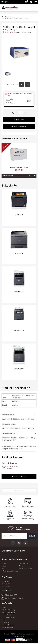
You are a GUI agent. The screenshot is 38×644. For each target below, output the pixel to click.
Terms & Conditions (8, 617)
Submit (32, 536)
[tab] (19, 415)
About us (5, 607)
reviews (17, 32)
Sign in (5, 2)
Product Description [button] (8, 415)
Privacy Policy (6, 615)
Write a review (26, 32)
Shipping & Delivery (8, 610)
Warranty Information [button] (9, 424)
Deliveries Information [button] (9, 433)
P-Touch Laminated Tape (10, 571)
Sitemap (4, 620)
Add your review (19, 476)
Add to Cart (19, 119)
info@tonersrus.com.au (13, 598)
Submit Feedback (7, 627)
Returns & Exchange (8, 612)
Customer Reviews (8, 625)
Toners (4, 563)
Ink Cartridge (23, 563)
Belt (3, 569)
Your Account (6, 581)
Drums (21, 566)
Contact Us (5, 622)
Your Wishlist (6, 586)
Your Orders (5, 584)
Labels (4, 566)
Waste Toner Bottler (26, 569)
